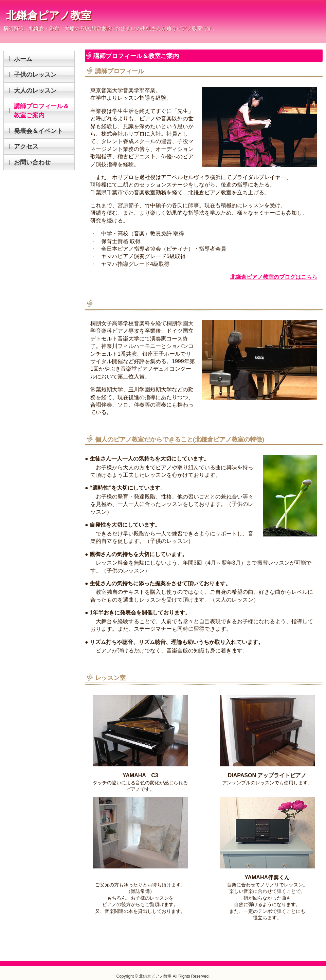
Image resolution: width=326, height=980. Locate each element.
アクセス (26, 146)
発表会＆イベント (38, 131)
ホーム (23, 59)
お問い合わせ (32, 162)
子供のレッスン (35, 75)
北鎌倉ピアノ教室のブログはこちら (274, 277)
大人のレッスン (35, 91)
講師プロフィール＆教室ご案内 (41, 111)
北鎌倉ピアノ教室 (49, 15)
